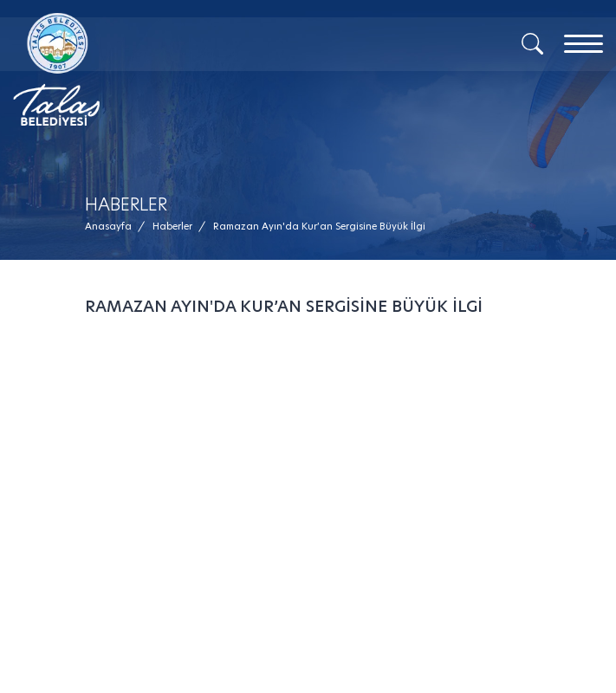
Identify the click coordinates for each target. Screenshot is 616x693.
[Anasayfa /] (113, 227)
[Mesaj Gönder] (166, 69)
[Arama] (532, 42)
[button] (319, 227)
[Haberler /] (172, 227)
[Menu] (584, 44)
